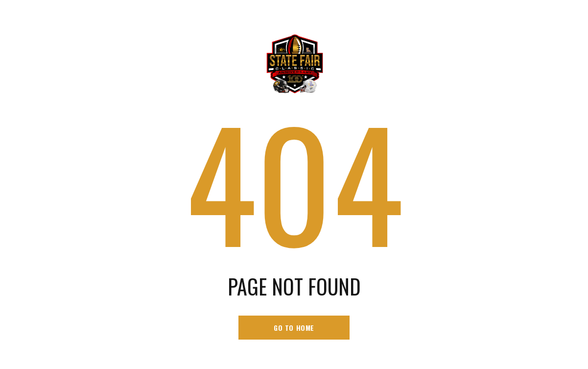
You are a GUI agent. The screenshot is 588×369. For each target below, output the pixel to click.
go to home (294, 328)
